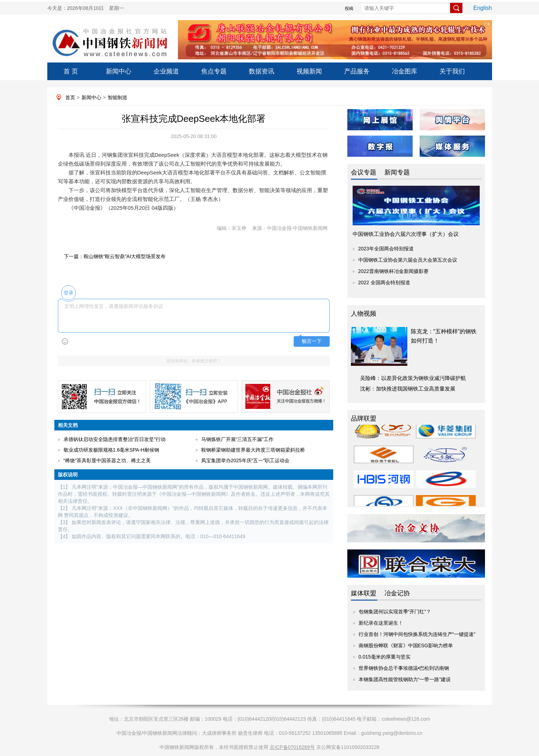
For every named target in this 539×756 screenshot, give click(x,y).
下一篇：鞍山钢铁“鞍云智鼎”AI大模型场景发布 (115, 256)
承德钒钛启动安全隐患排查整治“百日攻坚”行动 (115, 439)
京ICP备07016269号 (292, 747)
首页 (70, 97)
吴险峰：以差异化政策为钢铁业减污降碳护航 (413, 378)
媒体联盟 (364, 593)
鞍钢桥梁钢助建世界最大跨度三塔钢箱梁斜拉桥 (253, 450)
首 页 (71, 71)
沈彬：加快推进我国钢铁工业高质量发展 (408, 389)
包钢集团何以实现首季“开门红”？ (395, 612)
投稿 (349, 8)
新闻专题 (397, 172)
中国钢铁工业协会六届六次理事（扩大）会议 (406, 234)
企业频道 (166, 71)
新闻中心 (119, 71)
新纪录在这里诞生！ (381, 623)
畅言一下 (312, 341)
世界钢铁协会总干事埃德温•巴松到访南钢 (404, 668)
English (483, 8)
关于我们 (452, 71)
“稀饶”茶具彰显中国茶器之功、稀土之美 (107, 460)
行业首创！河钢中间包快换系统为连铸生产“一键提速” (417, 634)
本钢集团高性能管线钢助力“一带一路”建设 (405, 679)
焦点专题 (214, 71)
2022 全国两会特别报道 (384, 282)
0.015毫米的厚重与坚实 (385, 657)
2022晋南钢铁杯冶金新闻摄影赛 (393, 271)
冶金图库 (405, 71)
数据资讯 (262, 71)
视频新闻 (309, 71)
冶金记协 (397, 593)
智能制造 (118, 97)
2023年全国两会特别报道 (386, 249)
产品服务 (357, 71)
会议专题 (364, 172)
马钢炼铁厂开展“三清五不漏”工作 (237, 439)
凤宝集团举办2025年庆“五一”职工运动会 (245, 460)
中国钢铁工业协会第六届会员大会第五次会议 (408, 260)
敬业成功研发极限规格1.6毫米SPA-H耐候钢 (111, 450)
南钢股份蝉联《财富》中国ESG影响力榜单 (406, 645)
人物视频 (364, 314)
